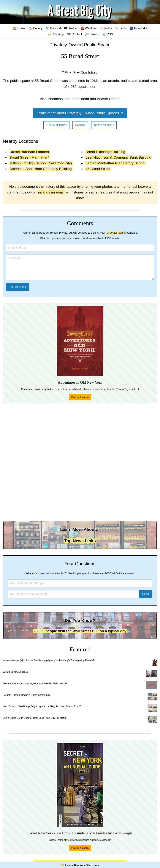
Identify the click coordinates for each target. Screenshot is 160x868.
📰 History (35, 28)
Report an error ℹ (104, 125)
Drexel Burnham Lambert (29, 152)
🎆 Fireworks (138, 28)
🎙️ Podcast (53, 28)
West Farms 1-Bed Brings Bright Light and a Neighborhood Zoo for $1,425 (42, 706)
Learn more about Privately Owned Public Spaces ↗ (80, 113)
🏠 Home (19, 28)
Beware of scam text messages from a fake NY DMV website (35, 683)
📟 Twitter (71, 28)
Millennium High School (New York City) (41, 163)
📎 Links (121, 28)
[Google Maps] (90, 72)
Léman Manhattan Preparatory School (115, 163)
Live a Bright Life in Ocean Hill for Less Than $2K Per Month (35, 718)
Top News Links (80, 541)
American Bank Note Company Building (41, 169)
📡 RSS (108, 34)
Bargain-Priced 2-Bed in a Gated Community (26, 695)
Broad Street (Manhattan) (29, 157)
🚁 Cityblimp (56, 34)
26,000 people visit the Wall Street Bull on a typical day (80, 631)
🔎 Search (92, 34)
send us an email (51, 192)
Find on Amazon (80, 397)
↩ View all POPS (56, 125)
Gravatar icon (115, 233)
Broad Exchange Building (105, 152)
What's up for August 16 (15, 672)
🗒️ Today (106, 28)
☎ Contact (75, 34)
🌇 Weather (88, 28)
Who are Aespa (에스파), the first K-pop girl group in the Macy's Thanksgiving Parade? (49, 660)
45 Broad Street (98, 169)
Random (80, 125)
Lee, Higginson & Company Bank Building (118, 157)
